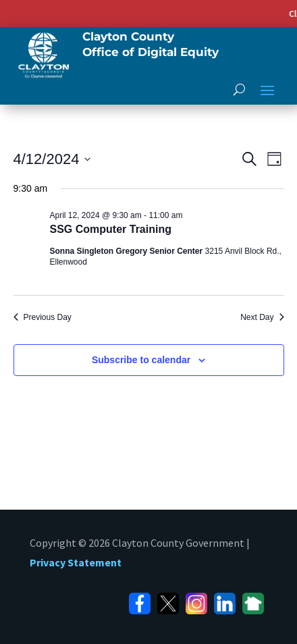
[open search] (239, 89)
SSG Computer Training (111, 229)
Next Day (262, 317)
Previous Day (43, 317)
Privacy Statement (76, 562)
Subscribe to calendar (141, 360)
